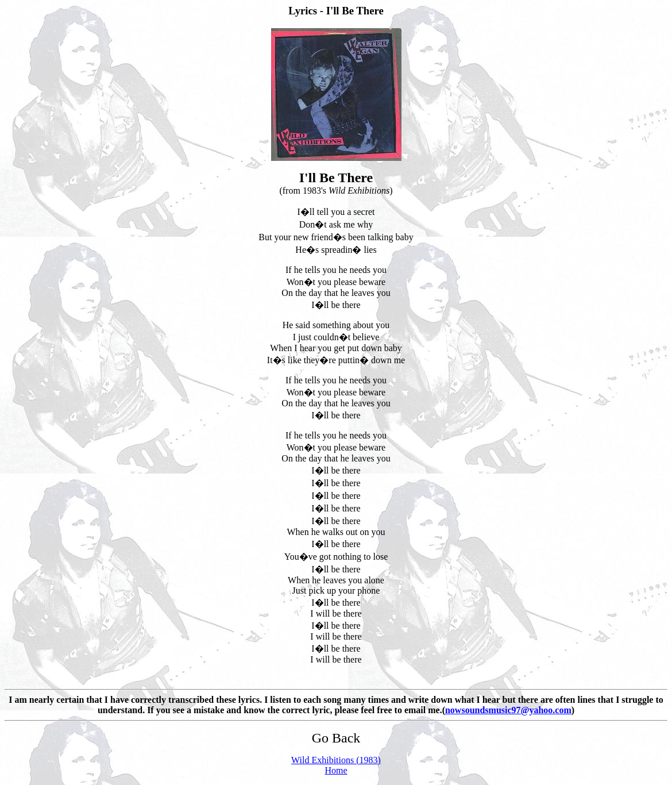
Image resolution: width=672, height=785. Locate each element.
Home (336, 770)
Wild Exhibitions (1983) (336, 760)
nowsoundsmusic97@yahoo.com (508, 710)
